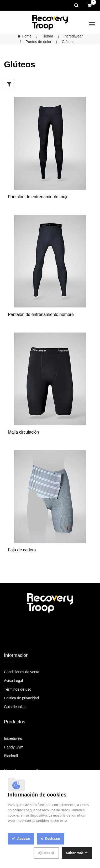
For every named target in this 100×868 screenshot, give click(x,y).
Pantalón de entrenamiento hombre (41, 314)
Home (24, 36)
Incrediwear (73, 36)
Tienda (48, 36)
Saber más (75, 853)
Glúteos (68, 42)
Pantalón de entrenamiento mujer (39, 197)
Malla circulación (23, 432)
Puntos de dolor (38, 42)
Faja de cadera (22, 550)
